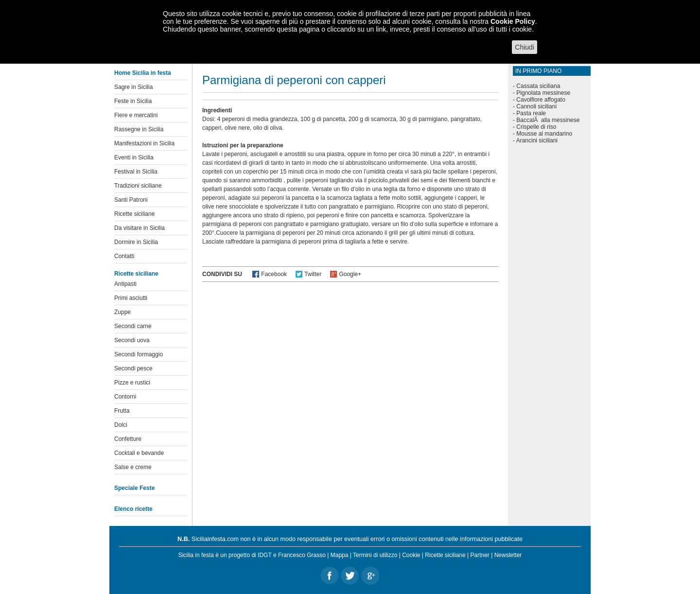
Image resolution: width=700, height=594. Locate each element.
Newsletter (508, 555)
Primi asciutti (131, 298)
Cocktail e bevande (139, 453)
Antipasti (125, 284)
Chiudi (525, 47)
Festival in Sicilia (136, 172)
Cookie (411, 555)
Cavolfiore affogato (541, 100)
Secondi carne (133, 326)
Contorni (125, 397)
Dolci (121, 425)
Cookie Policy (513, 21)
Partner (480, 555)
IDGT (264, 555)
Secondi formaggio (139, 354)
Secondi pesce (133, 368)
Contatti (124, 256)
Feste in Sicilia (133, 101)
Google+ (350, 274)
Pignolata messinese (543, 93)
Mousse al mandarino (544, 134)
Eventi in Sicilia (134, 157)
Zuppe (122, 312)
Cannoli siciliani (536, 106)
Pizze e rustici (132, 383)
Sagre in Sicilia (133, 87)
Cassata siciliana (538, 86)
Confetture (128, 439)
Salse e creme (133, 467)
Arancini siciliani (537, 140)
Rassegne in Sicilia (139, 129)
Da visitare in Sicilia (140, 228)
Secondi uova (132, 340)
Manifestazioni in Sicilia (144, 143)
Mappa (340, 555)
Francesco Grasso (302, 555)
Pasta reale (531, 113)
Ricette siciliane (134, 214)
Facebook (274, 274)
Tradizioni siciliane (138, 186)
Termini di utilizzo (375, 555)
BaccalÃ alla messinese (548, 120)
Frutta (122, 411)
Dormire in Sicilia (136, 242)
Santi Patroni (131, 200)
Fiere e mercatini (136, 115)
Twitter (313, 274)
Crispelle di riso (536, 127)
